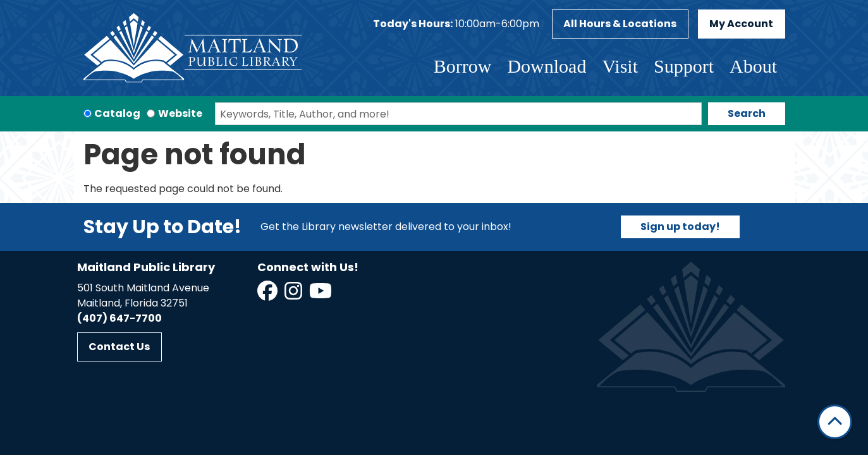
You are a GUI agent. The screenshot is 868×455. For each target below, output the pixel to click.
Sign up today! (680, 227)
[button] (456, 24)
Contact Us (119, 347)
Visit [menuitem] (620, 66)
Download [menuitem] (547, 66)
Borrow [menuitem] (463, 66)
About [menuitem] (753, 66)
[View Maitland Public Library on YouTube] (321, 295)
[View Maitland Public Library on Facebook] (268, 295)
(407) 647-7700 (119, 318)
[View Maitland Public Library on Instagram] (294, 295)
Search (747, 113)
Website (180, 113)
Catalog (117, 113)
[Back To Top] (835, 422)
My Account (741, 24)
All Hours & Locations (620, 24)
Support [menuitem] (684, 66)
